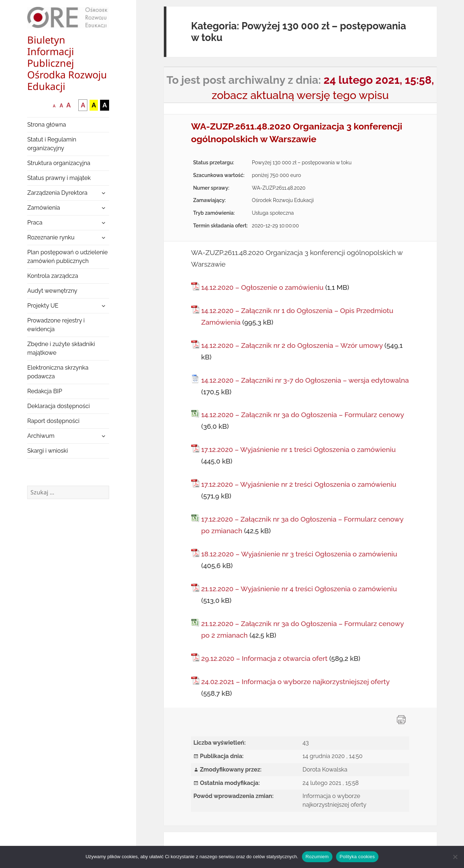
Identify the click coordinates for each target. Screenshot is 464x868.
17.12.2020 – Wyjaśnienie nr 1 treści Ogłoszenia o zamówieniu (299, 449)
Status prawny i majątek (59, 178)
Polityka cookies (357, 857)
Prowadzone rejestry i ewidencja (56, 325)
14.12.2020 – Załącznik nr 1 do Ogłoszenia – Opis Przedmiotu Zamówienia (297, 316)
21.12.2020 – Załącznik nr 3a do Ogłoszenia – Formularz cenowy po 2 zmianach (303, 629)
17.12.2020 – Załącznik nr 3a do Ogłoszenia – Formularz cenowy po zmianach (302, 525)
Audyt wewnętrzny (52, 291)
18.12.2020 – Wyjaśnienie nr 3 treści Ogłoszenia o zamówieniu (299, 554)
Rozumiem (317, 857)
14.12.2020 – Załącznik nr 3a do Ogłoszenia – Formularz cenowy (303, 415)
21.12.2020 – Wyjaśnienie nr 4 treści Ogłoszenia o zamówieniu (299, 589)
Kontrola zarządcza (53, 276)
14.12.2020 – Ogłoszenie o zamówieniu (262, 287)
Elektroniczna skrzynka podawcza (58, 372)
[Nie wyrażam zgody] (455, 857)
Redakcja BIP (45, 391)
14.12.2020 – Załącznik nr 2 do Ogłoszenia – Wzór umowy (292, 345)
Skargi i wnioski (47, 451)
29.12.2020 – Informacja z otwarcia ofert (264, 658)
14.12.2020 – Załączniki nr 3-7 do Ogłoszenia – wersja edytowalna (305, 380)
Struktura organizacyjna (59, 163)
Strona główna (47, 125)
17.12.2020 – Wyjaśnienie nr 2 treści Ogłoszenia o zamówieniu (299, 484)
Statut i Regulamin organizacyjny (52, 144)
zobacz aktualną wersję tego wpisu (300, 95)
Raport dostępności (53, 421)
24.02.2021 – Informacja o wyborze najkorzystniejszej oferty (295, 682)
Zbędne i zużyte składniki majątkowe (61, 348)
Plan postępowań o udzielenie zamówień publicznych (67, 257)
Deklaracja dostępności (58, 406)
